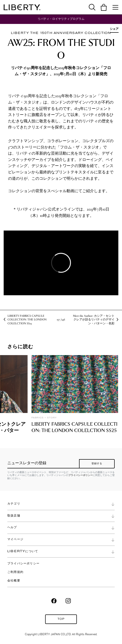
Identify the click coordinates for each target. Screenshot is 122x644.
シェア (114, 29)
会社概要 (14, 581)
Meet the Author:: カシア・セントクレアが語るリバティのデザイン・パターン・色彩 (94, 320)
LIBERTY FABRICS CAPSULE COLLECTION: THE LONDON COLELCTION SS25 (27, 320)
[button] (104, 7)
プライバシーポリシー (81, 475)
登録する (97, 464)
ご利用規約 (15, 572)
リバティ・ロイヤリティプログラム (61, 19)
